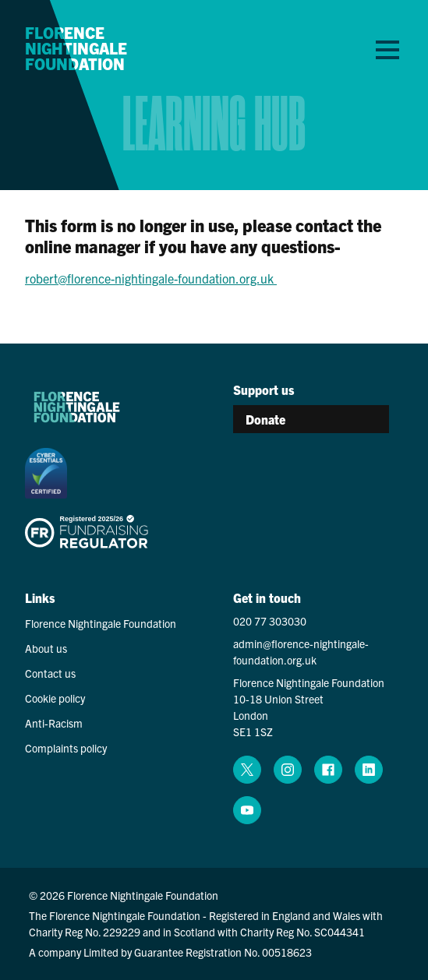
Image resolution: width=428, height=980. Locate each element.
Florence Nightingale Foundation (76, 48)
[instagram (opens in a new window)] (288, 770)
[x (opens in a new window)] (247, 770)
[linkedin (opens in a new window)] (369, 770)
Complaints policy (66, 748)
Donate (265, 419)
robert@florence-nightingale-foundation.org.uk (151, 278)
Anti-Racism (54, 723)
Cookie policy (55, 698)
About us (46, 648)
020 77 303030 (270, 621)
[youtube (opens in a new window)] (247, 810)
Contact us (50, 673)
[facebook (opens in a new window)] (328, 770)
